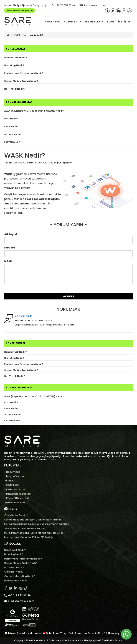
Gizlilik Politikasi (15, 503)
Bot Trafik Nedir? (15, 89)
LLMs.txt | (20, 498)
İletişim (124, 22)
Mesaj (8, 261)
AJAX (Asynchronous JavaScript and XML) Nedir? (34, 111)
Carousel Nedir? (14, 572)
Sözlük (17, 35)
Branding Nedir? (14, 65)
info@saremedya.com (95, 5)
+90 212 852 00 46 (65, 5)
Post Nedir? (11, 119)
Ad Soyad (11, 234)
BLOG (11, 509)
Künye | (10, 498)
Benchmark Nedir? (16, 57)
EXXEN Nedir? (12, 142)
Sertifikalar (12, 485)
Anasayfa (52, 22)
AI (28, 498)
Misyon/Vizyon (14, 476)
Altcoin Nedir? (13, 134)
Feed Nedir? (11, 126)
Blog (111, 22)
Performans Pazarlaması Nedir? (24, 73)
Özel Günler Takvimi (16, 515)
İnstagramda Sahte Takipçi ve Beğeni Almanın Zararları (37, 524)
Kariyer (9, 481)
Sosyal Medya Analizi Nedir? (21, 81)
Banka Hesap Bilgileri (17, 494)
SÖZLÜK (13, 544)
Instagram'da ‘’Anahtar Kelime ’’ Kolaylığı (29, 537)
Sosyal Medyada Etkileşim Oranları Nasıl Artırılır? (33, 520)
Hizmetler (94, 22)
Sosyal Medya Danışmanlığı (20, 11)
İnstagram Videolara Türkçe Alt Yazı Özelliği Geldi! (34, 533)
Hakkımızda (12, 472)
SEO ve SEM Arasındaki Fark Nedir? (24, 528)
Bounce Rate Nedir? (16, 581)
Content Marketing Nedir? (20, 576)
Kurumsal (72, 22)
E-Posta (10, 248)
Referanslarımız (15, 489)
